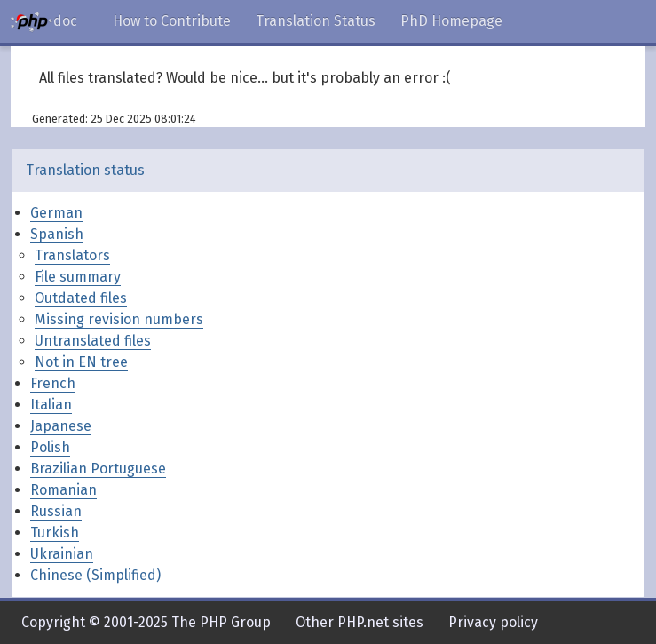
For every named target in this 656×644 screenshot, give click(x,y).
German (56, 213)
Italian (51, 405)
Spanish (57, 234)
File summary (78, 277)
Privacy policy (493, 622)
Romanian (63, 490)
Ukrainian (62, 554)
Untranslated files (93, 341)
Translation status (85, 170)
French (53, 383)
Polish (50, 447)
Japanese (61, 426)
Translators (72, 255)
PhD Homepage (451, 21)
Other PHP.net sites (360, 622)
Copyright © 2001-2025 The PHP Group (146, 622)
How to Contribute (172, 21)
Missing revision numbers (119, 319)
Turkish (55, 533)
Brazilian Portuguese (98, 469)
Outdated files (81, 298)
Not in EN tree (81, 362)
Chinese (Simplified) (95, 575)
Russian (56, 511)
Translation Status (316, 21)
